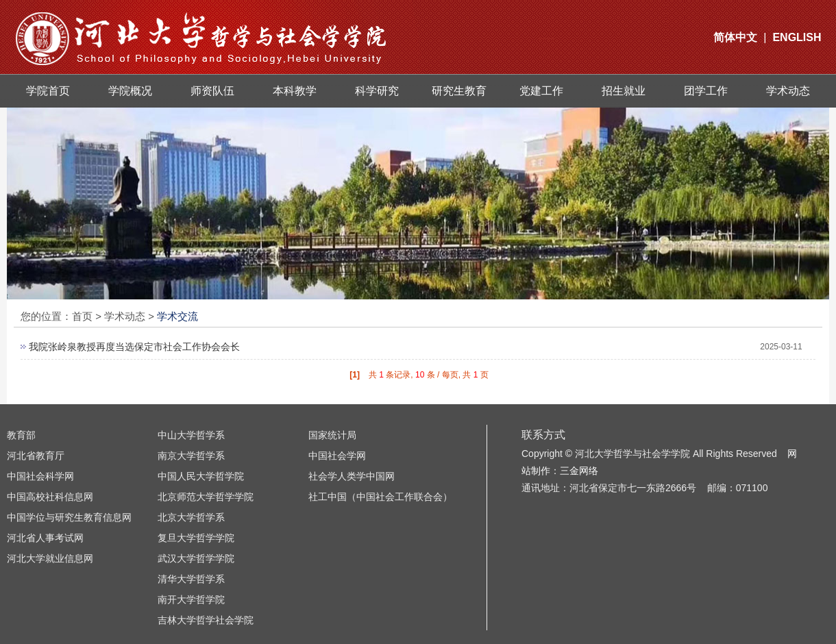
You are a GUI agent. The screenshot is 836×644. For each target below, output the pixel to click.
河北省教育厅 (36, 456)
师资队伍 (212, 91)
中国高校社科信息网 (50, 497)
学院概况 (130, 91)
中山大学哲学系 (191, 435)
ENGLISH (797, 37)
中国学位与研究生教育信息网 (69, 517)
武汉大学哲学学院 (196, 558)
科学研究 (377, 91)
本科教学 (295, 91)
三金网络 (579, 471)
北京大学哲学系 (191, 517)
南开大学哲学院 (191, 599)
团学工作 (706, 91)
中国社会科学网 (40, 476)
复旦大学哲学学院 (196, 538)
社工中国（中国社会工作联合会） (380, 497)
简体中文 (735, 37)
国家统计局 (332, 435)
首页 (82, 316)
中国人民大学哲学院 (201, 476)
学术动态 (788, 91)
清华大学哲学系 (191, 579)
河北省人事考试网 (45, 538)
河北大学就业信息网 (50, 558)
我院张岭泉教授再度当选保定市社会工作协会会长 (134, 347)
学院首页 (48, 91)
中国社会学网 (337, 456)
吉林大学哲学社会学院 (206, 620)
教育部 (21, 435)
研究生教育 (459, 91)
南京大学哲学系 (191, 456)
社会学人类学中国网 (352, 476)
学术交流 (177, 316)
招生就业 (624, 91)
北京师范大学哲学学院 (206, 497)
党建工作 (541, 91)
